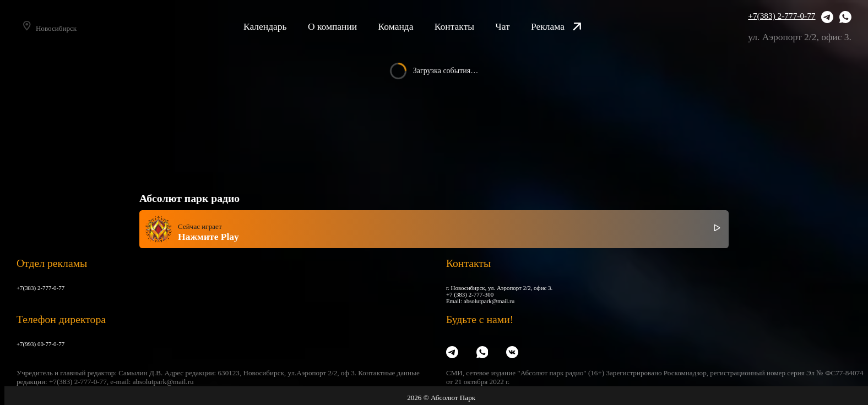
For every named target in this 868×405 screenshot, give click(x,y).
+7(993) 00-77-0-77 (40, 344)
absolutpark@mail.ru (489, 301)
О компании (347, 26)
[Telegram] (827, 18)
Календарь (280, 26)
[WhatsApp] (845, 18)
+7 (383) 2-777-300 (470, 294)
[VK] (512, 353)
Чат (517, 26)
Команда (410, 26)
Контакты (469, 26)
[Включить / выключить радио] (717, 229)
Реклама (571, 26)
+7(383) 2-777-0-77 (782, 16)
